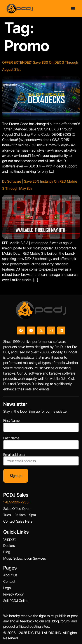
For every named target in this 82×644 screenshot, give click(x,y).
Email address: (41, 459)
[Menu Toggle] (73, 8)
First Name (11, 420)
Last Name (11, 438)
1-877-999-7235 (16, 502)
